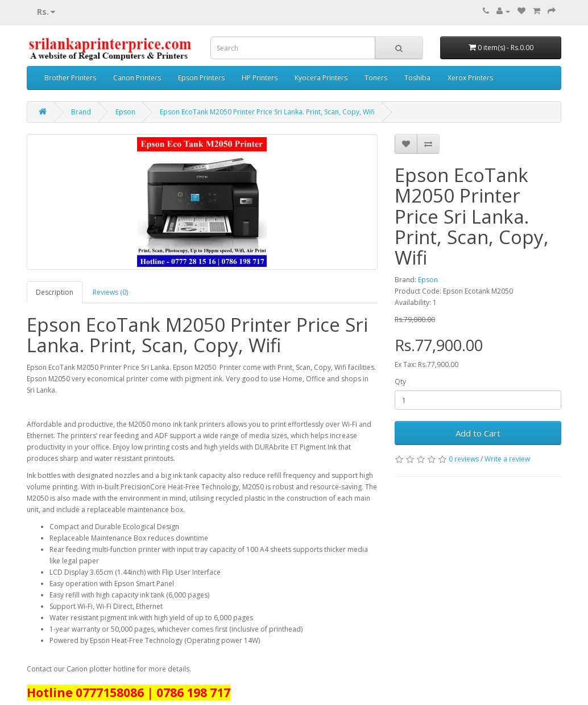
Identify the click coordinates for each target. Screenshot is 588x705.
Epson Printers (201, 78)
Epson (125, 112)
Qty (400, 382)
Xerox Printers (470, 78)
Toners (376, 78)
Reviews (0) (110, 292)
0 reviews (464, 459)
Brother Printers (70, 78)
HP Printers (260, 78)
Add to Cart (478, 433)
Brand (81, 112)
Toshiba (417, 78)
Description (55, 292)
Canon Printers (137, 78)
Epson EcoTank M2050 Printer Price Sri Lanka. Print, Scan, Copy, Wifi (267, 112)
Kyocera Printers (321, 78)
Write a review (507, 459)
